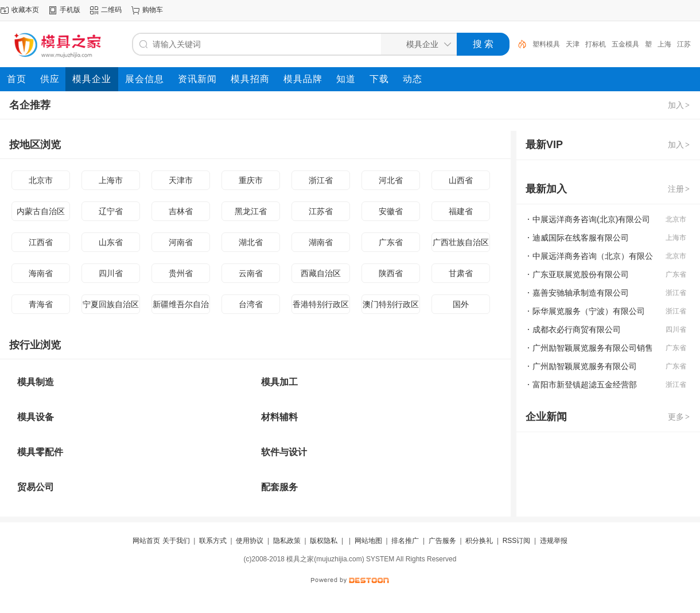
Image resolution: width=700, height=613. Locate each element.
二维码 (111, 10)
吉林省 (181, 211)
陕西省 (391, 273)
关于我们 (176, 541)
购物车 (153, 10)
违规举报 (554, 541)
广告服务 (442, 541)
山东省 (111, 242)
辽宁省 (111, 211)
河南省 (181, 242)
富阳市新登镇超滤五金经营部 (585, 385)
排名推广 (405, 541)
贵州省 (181, 273)
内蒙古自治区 (41, 211)
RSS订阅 (517, 541)
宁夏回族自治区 (111, 304)
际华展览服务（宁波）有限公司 (589, 311)
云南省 (251, 273)
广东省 (391, 242)
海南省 (41, 273)
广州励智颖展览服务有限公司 (585, 366)
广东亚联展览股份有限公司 (581, 274)
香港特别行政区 (321, 304)
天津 (573, 44)
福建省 (461, 211)
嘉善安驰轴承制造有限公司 (581, 293)
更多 (679, 417)
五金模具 (625, 44)
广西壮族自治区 (461, 242)
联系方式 (213, 541)
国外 (461, 304)
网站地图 (368, 541)
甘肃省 (461, 273)
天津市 (181, 180)
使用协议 (250, 541)
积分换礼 (479, 541)
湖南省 (321, 242)
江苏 (684, 44)
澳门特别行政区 (391, 304)
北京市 (41, 180)
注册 (679, 189)
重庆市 (251, 180)
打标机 (596, 44)
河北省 (391, 180)
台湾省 (251, 304)
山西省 (461, 180)
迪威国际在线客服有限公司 (581, 238)
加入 (679, 105)
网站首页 (146, 541)
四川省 (111, 273)
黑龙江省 (251, 211)
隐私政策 (287, 541)
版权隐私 (324, 541)
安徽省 (391, 211)
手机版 (70, 10)
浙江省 (321, 180)
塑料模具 (546, 44)
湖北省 (251, 242)
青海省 (41, 304)
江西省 (41, 242)
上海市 (111, 180)
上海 (664, 44)
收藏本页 (25, 10)
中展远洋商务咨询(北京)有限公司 (591, 219)
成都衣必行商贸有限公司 (577, 329)
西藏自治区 (321, 273)
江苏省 (321, 211)
